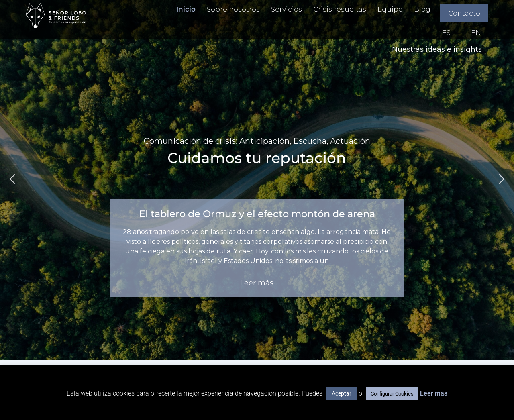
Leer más (434, 393)
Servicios (287, 9)
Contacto (464, 13)
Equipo (390, 9)
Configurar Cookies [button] (392, 394)
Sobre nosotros (233, 9)
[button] (12, 179)
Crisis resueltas (340, 9)
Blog (422, 9)
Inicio (186, 9)
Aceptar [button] (342, 393)
